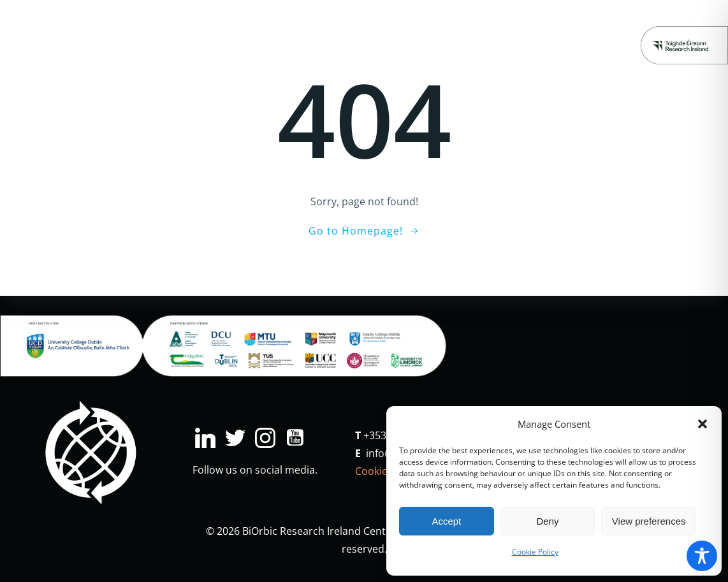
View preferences (649, 521)
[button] (703, 424)
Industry (208, 26)
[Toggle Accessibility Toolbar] (702, 556)
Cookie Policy (535, 552)
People (552, 26)
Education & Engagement (314, 26)
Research (142, 26)
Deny (547, 521)
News (503, 26)
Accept (446, 521)
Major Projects (434, 26)
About (605, 26)
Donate (370, 65)
